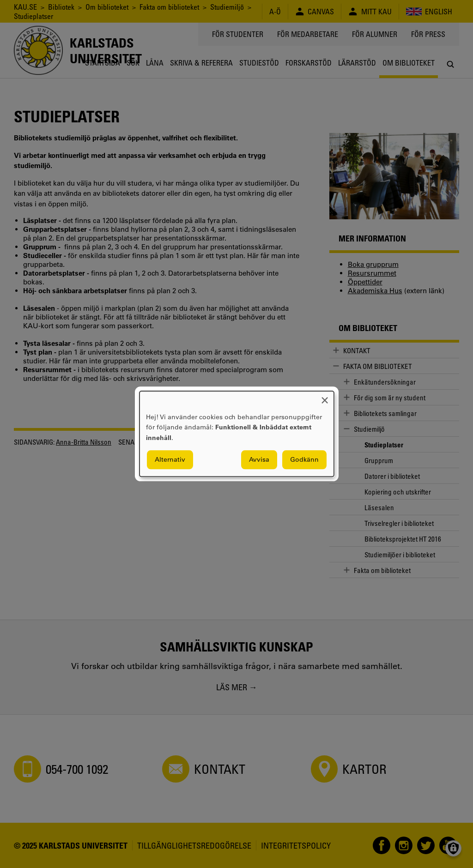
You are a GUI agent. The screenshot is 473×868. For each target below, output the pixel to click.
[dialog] (237, 434)
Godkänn (304, 460)
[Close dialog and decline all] (325, 397)
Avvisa (259, 460)
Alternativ (170, 460)
